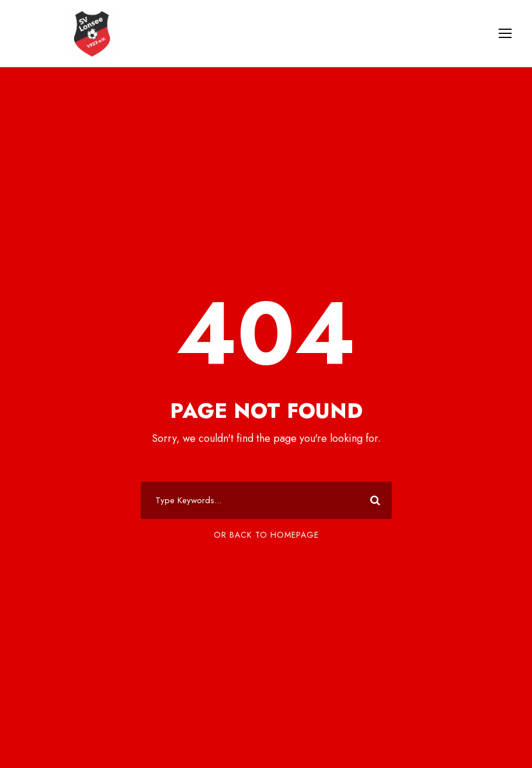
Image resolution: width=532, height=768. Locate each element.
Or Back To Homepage (266, 535)
